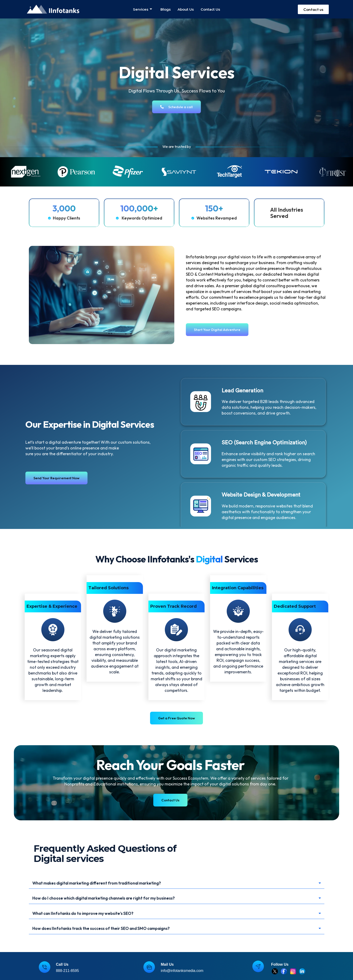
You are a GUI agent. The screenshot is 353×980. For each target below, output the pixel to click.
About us (186, 9)
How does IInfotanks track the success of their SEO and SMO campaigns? (110, 930)
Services (143, 9)
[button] (177, 884)
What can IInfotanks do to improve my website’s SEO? (89, 915)
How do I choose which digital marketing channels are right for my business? (113, 899)
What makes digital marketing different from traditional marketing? (106, 883)
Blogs (166, 9)
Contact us (210, 9)
